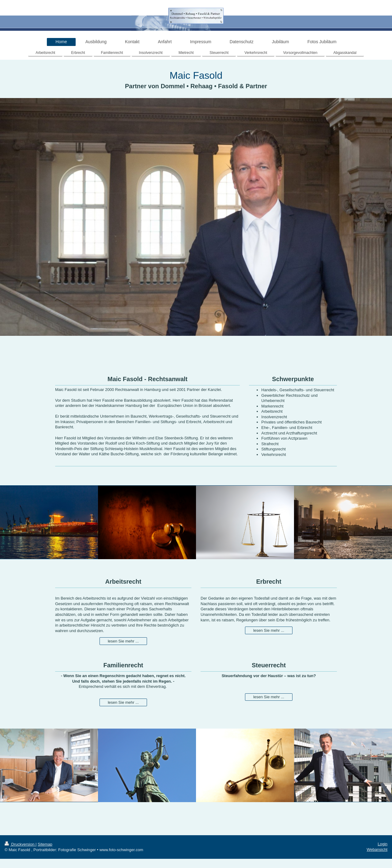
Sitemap (45, 844)
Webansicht (377, 849)
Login (383, 844)
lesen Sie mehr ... (123, 641)
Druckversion (20, 844)
